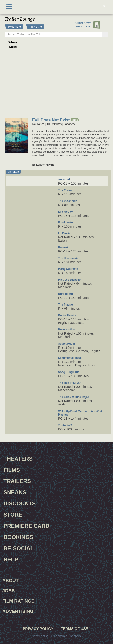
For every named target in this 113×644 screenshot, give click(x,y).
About (10, 580)
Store (13, 514)
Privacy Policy (38, 629)
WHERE (13, 27)
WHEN (35, 27)
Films (12, 469)
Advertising (18, 611)
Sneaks (15, 492)
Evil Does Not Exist (51, 120)
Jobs (8, 591)
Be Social (19, 548)
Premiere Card (26, 525)
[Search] (105, 35)
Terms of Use (74, 629)
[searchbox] (54, 34)
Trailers (17, 480)
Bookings (18, 537)
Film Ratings (18, 601)
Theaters (18, 458)
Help (11, 559)
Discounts (20, 503)
